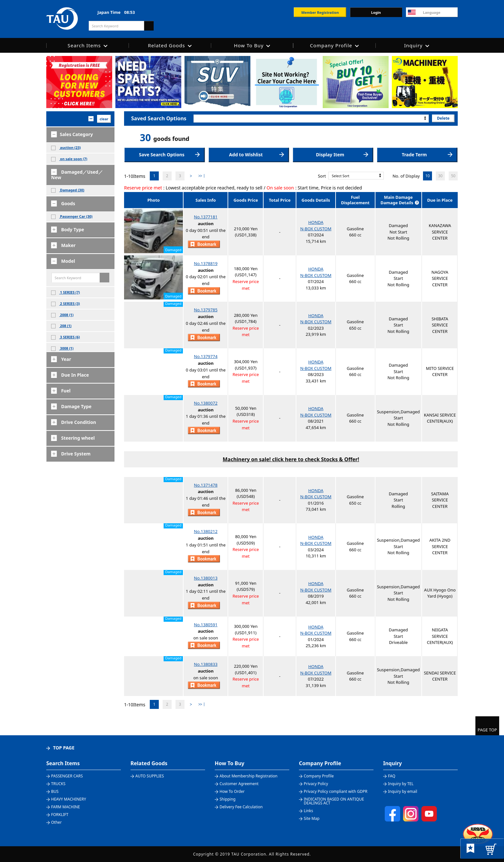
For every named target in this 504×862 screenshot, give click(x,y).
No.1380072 (206, 403)
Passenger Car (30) (72, 216)
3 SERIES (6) (66, 337)
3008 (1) (62, 348)
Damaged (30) (68, 190)
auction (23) (66, 148)
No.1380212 (206, 531)
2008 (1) (62, 315)
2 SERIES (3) (66, 304)
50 (453, 176)
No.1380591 (206, 625)
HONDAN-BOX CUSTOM (316, 225)
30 (440, 176)
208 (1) (61, 326)
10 (428, 176)
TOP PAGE (64, 748)
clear (104, 119)
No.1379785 (206, 310)
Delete (443, 118)
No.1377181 (206, 217)
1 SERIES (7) (66, 292)
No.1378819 (206, 263)
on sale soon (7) (69, 159)
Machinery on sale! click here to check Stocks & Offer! (291, 459)
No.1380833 (206, 664)
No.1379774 (206, 356)
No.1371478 (206, 485)
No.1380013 (206, 578)
